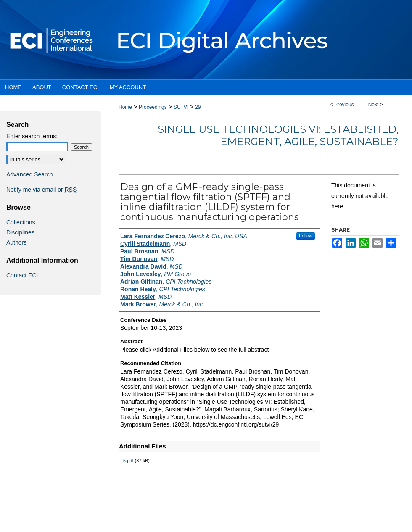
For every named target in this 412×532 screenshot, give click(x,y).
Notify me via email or (41, 190)
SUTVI (181, 107)
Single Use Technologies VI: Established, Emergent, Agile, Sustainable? (278, 135)
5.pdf (128, 461)
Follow (306, 236)
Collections (21, 222)
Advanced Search (30, 174)
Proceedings (153, 107)
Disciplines (20, 232)
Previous (344, 105)
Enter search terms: (32, 136)
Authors (16, 242)
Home (125, 107)
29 (198, 107)
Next (374, 105)
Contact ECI (22, 275)
